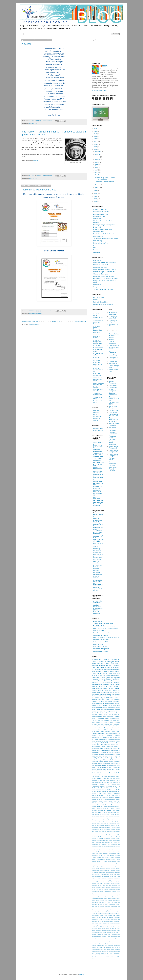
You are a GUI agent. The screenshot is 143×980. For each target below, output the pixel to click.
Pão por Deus (101, 921)
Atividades (97, 659)
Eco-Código (106, 856)
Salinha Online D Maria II (109, 929)
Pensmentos (111, 908)
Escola (93, 863)
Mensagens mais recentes (30, 321)
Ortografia (100, 904)
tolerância (109, 957)
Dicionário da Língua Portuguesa (113, 389)
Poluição (110, 916)
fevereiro (98, 185)
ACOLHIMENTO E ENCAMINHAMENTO (98, 445)
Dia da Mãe (109, 677)
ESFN (93, 733)
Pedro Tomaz (95, 908)
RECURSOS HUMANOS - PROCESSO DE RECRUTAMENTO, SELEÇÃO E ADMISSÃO (98, 501)
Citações (103, 747)
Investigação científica (111, 880)
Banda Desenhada (97, 707)
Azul (93, 831)
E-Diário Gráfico (115, 732)
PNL (95, 245)
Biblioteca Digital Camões (101, 212)
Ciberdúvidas (113, 385)
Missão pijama (107, 897)
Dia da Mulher (33, 123)
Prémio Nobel (116, 767)
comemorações (105, 722)
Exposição (104, 758)
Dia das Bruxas (109, 790)
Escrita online (111, 863)
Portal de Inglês (98, 431)
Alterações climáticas (114, 822)
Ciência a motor (112, 835)
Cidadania (94, 784)
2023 (95, 136)
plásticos (98, 953)
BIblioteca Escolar (102, 673)
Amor (118, 679)
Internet (117, 718)
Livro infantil (95, 739)
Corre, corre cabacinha (97, 333)
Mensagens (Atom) (35, 325)
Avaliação (117, 724)
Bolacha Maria (98, 330)
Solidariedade (100, 741)
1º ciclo (110, 673)
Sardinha (98, 931)
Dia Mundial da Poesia (113, 675)
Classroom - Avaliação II (100, 265)
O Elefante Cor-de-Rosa (98, 354)
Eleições (113, 859)
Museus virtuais (112, 899)
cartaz (112, 944)
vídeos (112, 814)
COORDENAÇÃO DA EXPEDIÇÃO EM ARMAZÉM (98, 539)
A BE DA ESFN (104, 743)
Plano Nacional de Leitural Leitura (104, 912)
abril (97, 170)
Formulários (116, 794)
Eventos (94, 735)
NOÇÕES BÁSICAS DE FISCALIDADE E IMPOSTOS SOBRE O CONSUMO (98, 609)
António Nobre (116, 824)
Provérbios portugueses (113, 463)
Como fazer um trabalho (100, 635)
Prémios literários (97, 769)
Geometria (117, 872)
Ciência (102, 666)
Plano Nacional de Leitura (104, 767)
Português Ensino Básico (101, 302)
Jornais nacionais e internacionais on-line (106, 238)
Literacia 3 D (96, 713)
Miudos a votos (103, 739)
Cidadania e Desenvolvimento (102, 683)
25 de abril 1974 (107, 664)
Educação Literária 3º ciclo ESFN (114, 403)
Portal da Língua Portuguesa (114, 424)
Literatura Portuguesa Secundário (103, 304)
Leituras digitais (114, 410)
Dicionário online (98, 428)
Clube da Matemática (113, 342)
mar (110, 690)
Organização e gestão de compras (98, 576)
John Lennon (110, 884)
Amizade (94, 824)
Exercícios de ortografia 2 (113, 317)
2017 (95, 191)
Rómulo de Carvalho (112, 927)
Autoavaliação (95, 780)
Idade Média (117, 876)
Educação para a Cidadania (103, 859)
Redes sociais (107, 769)
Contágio (113, 839)
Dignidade (98, 758)
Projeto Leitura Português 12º (113, 455)
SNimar (99, 929)
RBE (95, 248)
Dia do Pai (117, 790)
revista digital (101, 955)
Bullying (105, 715)
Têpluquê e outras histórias (98, 394)
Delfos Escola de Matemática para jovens (114, 347)
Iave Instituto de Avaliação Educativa (104, 234)
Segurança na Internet (98, 679)
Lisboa (101, 801)
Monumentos (95, 899)
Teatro (113, 681)
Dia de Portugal (113, 756)
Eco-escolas (101, 692)
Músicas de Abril (115, 803)
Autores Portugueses (113, 382)
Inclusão (104, 878)
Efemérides (109, 692)
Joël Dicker (114, 886)
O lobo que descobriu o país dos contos (98, 359)
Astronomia (107, 745)
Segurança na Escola (111, 931)
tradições (98, 777)
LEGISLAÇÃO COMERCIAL (98, 602)
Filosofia (107, 681)
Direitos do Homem (103, 704)
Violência (98, 722)
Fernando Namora (104, 718)
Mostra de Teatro (103, 899)
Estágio (99, 867)
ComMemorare (102, 837)
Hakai (118, 874)
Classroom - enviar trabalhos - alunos (104, 269)
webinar (117, 814)
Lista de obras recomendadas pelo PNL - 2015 (114, 414)
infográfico (94, 951)
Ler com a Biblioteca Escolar (105, 889)
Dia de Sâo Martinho (106, 850)
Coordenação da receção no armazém (98, 545)
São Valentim (115, 700)
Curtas (97, 841)
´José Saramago (114, 705)
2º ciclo (103, 816)
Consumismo (107, 839)
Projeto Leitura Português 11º (113, 451)
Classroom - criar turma (100, 267)
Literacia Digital (113, 762)
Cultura (118, 839)
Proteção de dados (108, 919)
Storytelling (100, 934)
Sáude (93, 936)
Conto (107, 747)
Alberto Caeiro (106, 820)
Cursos (93, 841)
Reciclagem (111, 739)
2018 (95, 149)
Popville (96, 387)
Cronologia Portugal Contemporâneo (104, 225)
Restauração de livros (105, 925)
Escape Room (116, 861)
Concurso (101, 662)
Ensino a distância (114, 717)
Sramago (94, 934)
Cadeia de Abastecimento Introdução (98, 520)
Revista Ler (97, 250)
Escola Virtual (98, 863)
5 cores (107, 816)
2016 (95, 193)
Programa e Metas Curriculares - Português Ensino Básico (113, 431)
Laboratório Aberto (99, 887)
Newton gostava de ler (102, 765)
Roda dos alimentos (96, 412)
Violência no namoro (103, 775)
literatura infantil (111, 679)
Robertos (99, 809)
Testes (101, 940)
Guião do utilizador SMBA (101, 640)
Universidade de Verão (101, 812)
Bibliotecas (113, 780)
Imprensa (99, 878)
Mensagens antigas (81, 321)
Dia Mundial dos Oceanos (108, 788)
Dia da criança (100, 790)
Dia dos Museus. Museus (111, 852)
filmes (102, 949)
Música (118, 713)
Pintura (94, 767)
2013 (95, 201)
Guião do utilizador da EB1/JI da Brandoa (106, 628)
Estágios (103, 867)
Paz (99, 700)
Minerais (97, 897)
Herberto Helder (101, 876)
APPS (101, 820)
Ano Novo (109, 824)
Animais (98, 824)
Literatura (117, 677)
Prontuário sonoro (112, 459)
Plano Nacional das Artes (101, 243)
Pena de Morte (103, 908)
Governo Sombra (96, 874)
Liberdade (94, 801)
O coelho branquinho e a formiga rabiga (98, 342)
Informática (94, 880)
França (93, 872)
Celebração (109, 662)
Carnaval (98, 747)
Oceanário (108, 805)
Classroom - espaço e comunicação (104, 272)
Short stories (116, 769)
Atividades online (109, 724)
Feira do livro (96, 672)
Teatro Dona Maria (115, 936)
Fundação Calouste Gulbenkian (103, 229)
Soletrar (118, 932)
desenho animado (115, 775)
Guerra (111, 874)
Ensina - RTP (97, 227)
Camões (112, 694)
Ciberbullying (116, 782)
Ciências (117, 694)
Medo (114, 895)
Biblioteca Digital (104, 780)
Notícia (99, 805)
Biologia (100, 715)
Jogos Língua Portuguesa (113, 407)
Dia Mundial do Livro (98, 677)
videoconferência (105, 814)
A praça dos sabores (111, 818)
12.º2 (100, 816)
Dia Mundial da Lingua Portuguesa (101, 754)
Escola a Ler (95, 718)
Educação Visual (110, 857)
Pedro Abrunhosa (115, 906)
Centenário (101, 702)
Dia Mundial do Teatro (102, 756)
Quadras (107, 921)
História (111, 670)
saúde (111, 955)
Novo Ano (101, 902)
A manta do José (98, 318)
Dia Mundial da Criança (113, 752)
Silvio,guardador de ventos (98, 390)
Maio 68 (117, 801)
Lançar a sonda (105, 799)
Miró (101, 897)
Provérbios (117, 919)
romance (107, 955)
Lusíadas (103, 713)
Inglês (114, 673)
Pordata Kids (113, 361)
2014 (95, 199)
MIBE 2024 (101, 764)
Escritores (101, 668)
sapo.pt (36, 160)
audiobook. (104, 944)
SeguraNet (96, 252)
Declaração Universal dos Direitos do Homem (104, 749)
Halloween (116, 670)
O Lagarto (108, 902)
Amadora (94, 745)
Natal (102, 672)
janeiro (97, 188)
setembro (98, 160)
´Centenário (95, 816)
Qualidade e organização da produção (98, 589)
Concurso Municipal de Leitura (100, 726)
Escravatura (105, 863)
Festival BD (95, 711)
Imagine (94, 878)
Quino (115, 921)
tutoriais (94, 959)
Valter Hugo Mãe (115, 940)
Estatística (99, 865)
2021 (95, 142)
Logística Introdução (96, 572)
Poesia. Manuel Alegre (101, 916)
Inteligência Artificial (97, 795)
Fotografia (109, 735)
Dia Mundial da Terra (111, 786)
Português (99, 688)
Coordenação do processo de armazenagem (98, 550)
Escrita (97, 733)
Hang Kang (94, 876)
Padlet (118, 904)
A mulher (26, 44)
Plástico (98, 914)
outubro (98, 157)
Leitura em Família (115, 887)
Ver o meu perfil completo (99, 90)
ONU (103, 805)
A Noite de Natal (101, 818)
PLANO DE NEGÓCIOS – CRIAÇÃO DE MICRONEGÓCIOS (98, 492)
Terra (98, 940)
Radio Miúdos (95, 923)
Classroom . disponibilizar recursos (104, 276)
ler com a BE (103, 951)
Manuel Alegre (109, 893)
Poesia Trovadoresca (111, 914)
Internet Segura (97, 681)
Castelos (106, 835)
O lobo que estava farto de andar (98, 364)
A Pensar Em (97, 260)
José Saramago (96, 720)
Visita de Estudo (113, 942)
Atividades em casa (97, 724)
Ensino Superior (108, 861)
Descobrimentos (106, 842)
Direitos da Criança (96, 419)
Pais (93, 906)
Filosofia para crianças (98, 871)
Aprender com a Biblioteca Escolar (110, 825)
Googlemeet (97, 285)
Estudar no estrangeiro (109, 865)
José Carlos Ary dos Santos (98, 886)
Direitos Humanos (105, 732)
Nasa (106, 901)
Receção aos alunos (108, 923)
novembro (98, 154)
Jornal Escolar (115, 711)
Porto (114, 916)
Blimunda (94, 833)
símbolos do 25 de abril (100, 957)
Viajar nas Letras (103, 690)
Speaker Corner (111, 810)
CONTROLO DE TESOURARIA (98, 458)
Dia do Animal (99, 852)
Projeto (101, 919)
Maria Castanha (108, 895)
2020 (95, 144)
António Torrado (101, 778)
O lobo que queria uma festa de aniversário (98, 375)
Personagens (99, 910)
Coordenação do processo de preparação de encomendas (98, 557)
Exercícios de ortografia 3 (113, 313)
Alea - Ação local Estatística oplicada (114, 336)
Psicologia (94, 921)
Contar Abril (112, 726)
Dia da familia (96, 732)
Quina (112, 921)
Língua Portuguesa (107, 698)
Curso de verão (113, 715)
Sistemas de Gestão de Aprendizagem (106, 932)
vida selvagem (96, 743)
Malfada (102, 893)
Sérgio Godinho (104, 936)
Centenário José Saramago (105, 782)
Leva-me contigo (115, 799)
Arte (108, 778)
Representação (95, 925)
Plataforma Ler (115, 805)
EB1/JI (100, 794)
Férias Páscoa (99, 872)
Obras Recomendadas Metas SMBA (114, 420)
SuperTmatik (107, 934)
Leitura (106, 659)
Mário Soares (105, 803)
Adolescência (112, 743)
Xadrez (110, 812)
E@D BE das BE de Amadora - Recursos (106, 279)
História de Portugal (105, 711)
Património (107, 906)
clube (98, 946)
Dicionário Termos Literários (114, 398)
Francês (96, 300)
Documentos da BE (97, 856)
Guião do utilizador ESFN (101, 642)
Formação (107, 871)
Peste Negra (106, 910)
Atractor (111, 339)
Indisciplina (110, 878)
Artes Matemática (103, 827)
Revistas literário (96, 927)
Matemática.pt (113, 355)
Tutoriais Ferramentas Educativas (103, 289)
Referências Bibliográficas (101, 649)
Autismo (118, 829)
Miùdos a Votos (115, 897)
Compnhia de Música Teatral (113, 837)
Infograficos (117, 878)
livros (93, 777)
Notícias (110, 901)
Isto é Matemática (113, 352)
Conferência (95, 696)
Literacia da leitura (102, 891)
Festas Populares (111, 869)
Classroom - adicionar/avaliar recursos (105, 263)
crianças (102, 946)
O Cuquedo (97, 346)
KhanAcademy (98, 241)
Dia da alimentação (114, 730)
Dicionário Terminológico (113, 394)
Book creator (106, 833)
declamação (117, 946)
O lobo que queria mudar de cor (98, 370)
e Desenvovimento (109, 947)
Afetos (118, 743)
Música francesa (100, 901)
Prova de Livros (112, 807)
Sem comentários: (48, 121)
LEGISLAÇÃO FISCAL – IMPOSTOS (98, 567)
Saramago (100, 810)
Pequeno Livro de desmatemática (99, 384)
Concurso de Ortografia (98, 839)
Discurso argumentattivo (109, 854)
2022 (95, 139)
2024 (95, 134)
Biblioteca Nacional (99, 216)
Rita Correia (103, 927)
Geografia (112, 718)
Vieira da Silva (105, 942)
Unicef (109, 940)
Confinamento (116, 784)
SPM (110, 372)
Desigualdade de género (98, 786)
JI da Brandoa (109, 795)
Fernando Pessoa (97, 675)
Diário (118, 854)
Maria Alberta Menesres (98, 895)
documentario (100, 947)
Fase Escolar (107, 794)
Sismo (93, 771)
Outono (110, 904)
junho (97, 165)
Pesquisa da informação (100, 651)
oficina (114, 812)
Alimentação (111, 777)
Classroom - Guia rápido (101, 274)
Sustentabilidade (116, 934)
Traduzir (108, 771)
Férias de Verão (106, 872)
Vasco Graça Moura (96, 942)
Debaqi (110, 841)
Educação (102, 687)
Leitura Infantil (104, 670)
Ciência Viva (97, 219)
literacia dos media (111, 951)
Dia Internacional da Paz (103, 846)
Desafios (107, 702)
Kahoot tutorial (98, 622)
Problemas (39, 314)
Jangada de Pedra (108, 882)
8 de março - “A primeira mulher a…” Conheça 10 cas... (106, 178)
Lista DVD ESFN (98, 644)
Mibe (118, 673)
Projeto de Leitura (102, 807)
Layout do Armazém (96, 562)
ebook (107, 694)
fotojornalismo (107, 949)
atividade (105, 705)
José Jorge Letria (103, 797)
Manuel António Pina (106, 720)
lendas (98, 951)
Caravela (113, 833)
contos (106, 741)
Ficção (118, 869)
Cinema (112, 685)
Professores (110, 917)
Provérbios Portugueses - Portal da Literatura (113, 468)
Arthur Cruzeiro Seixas (114, 827)
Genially (112, 872)
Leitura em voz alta (114, 737)
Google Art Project (99, 232)
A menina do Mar (98, 320)
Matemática (33, 314)
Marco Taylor (116, 893)
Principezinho (95, 917)
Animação (103, 824)
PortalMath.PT (113, 363)
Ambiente (94, 702)
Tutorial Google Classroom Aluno (103, 624)
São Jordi (97, 936)
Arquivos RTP (95, 827)
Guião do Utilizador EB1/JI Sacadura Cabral (106, 637)
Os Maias (105, 904)
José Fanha (108, 886)
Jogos (105, 884)
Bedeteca (109, 831)
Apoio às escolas (96, 825)
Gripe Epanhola (105, 874)
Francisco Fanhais (115, 871)
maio (97, 167)
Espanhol (117, 863)
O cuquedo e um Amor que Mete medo (98, 349)
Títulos (105, 940)
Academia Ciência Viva (100, 210)
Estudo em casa (104, 733)
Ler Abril (94, 889)
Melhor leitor (116, 720)
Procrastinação (103, 917)
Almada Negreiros (103, 822)
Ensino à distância (109, 672)
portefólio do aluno (107, 953)
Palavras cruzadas (99, 906)
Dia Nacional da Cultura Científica (110, 709)
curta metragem (109, 946)
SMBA (108, 700)
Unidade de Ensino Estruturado (106, 773)
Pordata (94, 807)
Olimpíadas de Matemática (113, 358)
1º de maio (117, 722)
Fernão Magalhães (101, 869)
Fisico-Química (111, 758)
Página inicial (56, 321)
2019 (95, 147)
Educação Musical (101, 857)
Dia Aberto (114, 842)
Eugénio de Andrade (114, 733)
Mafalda (98, 893)
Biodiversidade (116, 831)
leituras (111, 722)
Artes (118, 681)
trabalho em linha (115, 957)
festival (98, 949)
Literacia (106, 762)
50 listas (111, 816)
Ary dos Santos (115, 778)
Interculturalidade (101, 880)
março (97, 173)
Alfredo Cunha (113, 820)
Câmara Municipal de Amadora (108, 728)
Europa (107, 867)
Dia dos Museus (96, 792)
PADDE (114, 904)
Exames (101, 735)
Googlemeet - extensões (101, 287)
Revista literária (116, 925)
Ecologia (112, 856)
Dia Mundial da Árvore (101, 848)
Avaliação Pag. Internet (100, 647)
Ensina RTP (100, 861)
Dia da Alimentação (97, 415)
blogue (109, 944)
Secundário (103, 931)
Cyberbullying (113, 747)
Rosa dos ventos (109, 809)
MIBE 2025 (108, 801)
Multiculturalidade (96, 803)
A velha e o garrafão (97, 327)
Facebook (112, 867)
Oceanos (94, 700)
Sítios (109, 936)
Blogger (82, 975)
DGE (118, 747)
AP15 (98, 820)
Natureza (94, 805)
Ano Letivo (100, 745)
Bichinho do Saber (99, 297)
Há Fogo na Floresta (97, 337)
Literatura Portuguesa (103, 685)
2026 (95, 129)
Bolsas (99, 833)
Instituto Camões (98, 236)
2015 (95, 196)
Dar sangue (102, 841)
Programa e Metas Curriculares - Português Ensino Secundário (113, 440)
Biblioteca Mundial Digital (101, 214)
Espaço (93, 865)
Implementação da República (100, 737)
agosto (97, 162)
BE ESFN (105, 66)
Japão (114, 882)
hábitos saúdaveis (115, 949)
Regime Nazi (116, 923)
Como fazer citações (99, 631)
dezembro (98, 152)
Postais (118, 916)
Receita (101, 923)
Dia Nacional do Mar (112, 848)
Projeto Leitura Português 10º (113, 447)
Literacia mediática (112, 891)
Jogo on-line (100, 884)
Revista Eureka (114, 370)
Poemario (103, 914)
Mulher (93, 722)
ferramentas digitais (114, 741)
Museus (117, 698)
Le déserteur (107, 887)
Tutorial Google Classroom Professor (104, 626)
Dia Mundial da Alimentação (108, 696)
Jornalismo (117, 884)
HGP (115, 874)
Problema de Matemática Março (39, 190)
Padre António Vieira (114, 765)
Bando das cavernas (100, 831)
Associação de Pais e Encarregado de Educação (103, 829)
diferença (94, 947)
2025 (95, 131)
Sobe (105, 810)
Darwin (107, 841)
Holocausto (109, 687)
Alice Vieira (104, 777)
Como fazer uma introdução (102, 633)
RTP (118, 921)
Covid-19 (98, 709)
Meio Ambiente (111, 713)
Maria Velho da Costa (110, 764)
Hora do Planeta (109, 876)
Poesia (117, 662)
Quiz (100, 705)
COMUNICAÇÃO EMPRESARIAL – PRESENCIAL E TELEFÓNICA (98, 452)
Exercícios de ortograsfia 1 (113, 321)
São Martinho (100, 771)
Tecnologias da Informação (99, 938)
